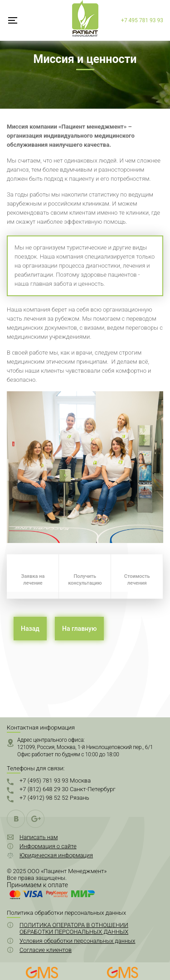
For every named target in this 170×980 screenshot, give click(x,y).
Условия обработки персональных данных (77, 941)
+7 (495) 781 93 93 (55, 781)
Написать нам (39, 837)
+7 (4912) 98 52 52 (54, 798)
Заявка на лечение (33, 580)
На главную (79, 629)
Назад (30, 629)
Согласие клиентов (46, 950)
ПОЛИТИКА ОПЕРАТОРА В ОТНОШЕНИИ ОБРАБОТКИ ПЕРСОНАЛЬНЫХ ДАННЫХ (74, 928)
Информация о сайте (48, 846)
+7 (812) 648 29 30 (68, 789)
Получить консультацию (85, 580)
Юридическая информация (56, 855)
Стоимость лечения (137, 580)
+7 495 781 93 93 (142, 20)
